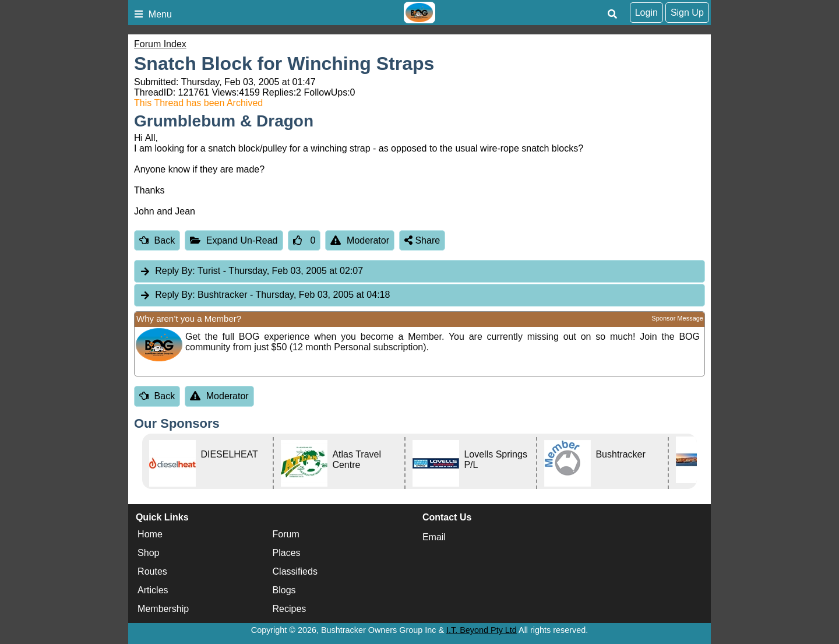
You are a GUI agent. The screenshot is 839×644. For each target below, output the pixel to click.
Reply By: (175, 271)
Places (287, 553)
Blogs (284, 590)
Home (150, 534)
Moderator (360, 240)
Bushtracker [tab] (265, 295)
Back (157, 240)
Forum (286, 534)
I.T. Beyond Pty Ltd (482, 630)
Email (434, 537)
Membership (163, 609)
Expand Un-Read (234, 240)
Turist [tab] (251, 271)
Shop (148, 553)
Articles (153, 590)
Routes (152, 571)
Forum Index (160, 44)
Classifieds (295, 571)
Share (422, 240)
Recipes (290, 609)
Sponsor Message (677, 318)
